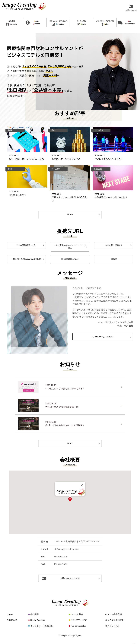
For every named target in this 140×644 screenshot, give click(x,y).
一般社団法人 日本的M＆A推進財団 (26, 259)
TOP (11, 614)
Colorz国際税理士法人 (26, 245)
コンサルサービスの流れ (42, 626)
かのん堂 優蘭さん (114, 245)
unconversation (130, 23)
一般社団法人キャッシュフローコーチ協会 (70, 247)
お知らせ (13, 620)
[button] (70, 500)
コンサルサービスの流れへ (103, 337)
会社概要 (34, 614)
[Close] (82, 485)
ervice (82, 23)
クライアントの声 (79, 620)
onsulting (58, 23)
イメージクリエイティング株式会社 (24, 6)
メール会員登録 (115, 614)
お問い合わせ (114, 626)
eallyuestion (36, 23)
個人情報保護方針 (116, 620)
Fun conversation (79, 626)
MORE (70, 215)
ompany (12, 23)
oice (105, 23)
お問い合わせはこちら (70, 578)
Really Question (38, 620)
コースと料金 (77, 614)
